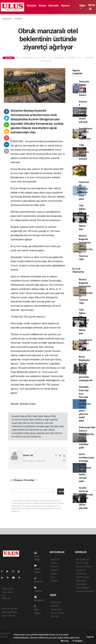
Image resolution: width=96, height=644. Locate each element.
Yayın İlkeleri (8, 592)
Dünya (42, 6)
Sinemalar (81, 581)
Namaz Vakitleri (84, 566)
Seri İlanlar (81, 584)
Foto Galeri (37, 556)
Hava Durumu (83, 559)
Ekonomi (53, 6)
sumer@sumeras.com (34, 461)
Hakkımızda (7, 589)
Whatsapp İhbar (9, 612)
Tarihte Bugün (83, 577)
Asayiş (54, 581)
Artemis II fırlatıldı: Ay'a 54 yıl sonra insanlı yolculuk (83, 112)
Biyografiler (57, 609)
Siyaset (65, 6)
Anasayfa (7, 19)
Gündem (32, 6)
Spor (53, 577)
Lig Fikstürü (81, 574)
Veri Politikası (6, 597)
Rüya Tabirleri (57, 613)
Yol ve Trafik (82, 563)
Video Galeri (37, 569)
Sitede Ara (56, 602)
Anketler (55, 606)
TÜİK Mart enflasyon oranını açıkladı (84, 152)
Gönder (61, 491)
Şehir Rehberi (82, 588)
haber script (6, 640)
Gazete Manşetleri (85, 591)
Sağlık (54, 574)
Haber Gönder (8, 616)
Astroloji (55, 616)
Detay (65, 641)
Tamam (77, 641)
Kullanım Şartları (10, 609)
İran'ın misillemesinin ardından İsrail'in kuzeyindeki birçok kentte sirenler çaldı (86, 468)
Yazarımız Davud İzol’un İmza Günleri (84, 88)
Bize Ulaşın (37, 610)
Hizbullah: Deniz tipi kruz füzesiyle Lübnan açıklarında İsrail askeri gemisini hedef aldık (85, 404)
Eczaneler (81, 570)
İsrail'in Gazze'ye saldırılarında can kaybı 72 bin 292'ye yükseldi (86, 498)
